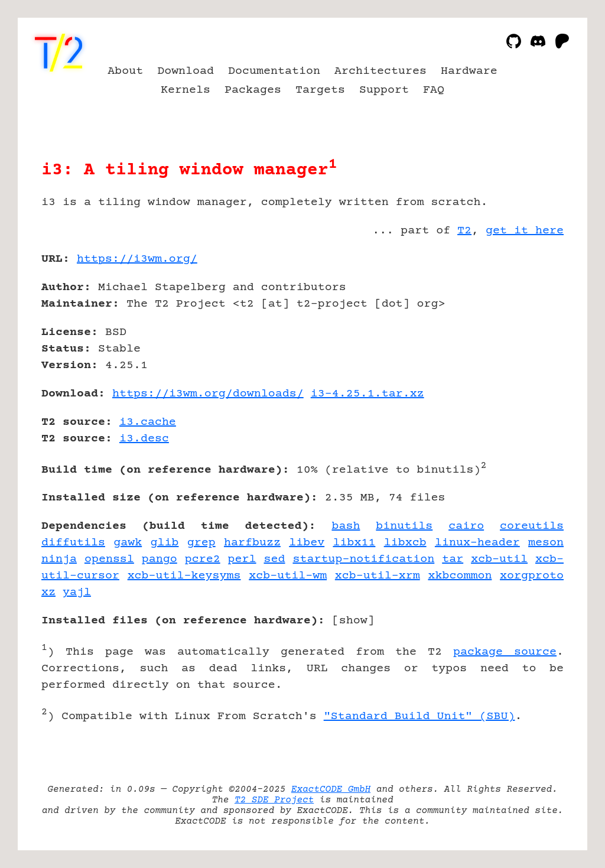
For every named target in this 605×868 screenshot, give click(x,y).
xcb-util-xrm (378, 576)
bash (346, 526)
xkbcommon (460, 576)
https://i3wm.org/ (137, 259)
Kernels (186, 90)
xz (48, 592)
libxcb (405, 543)
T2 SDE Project (274, 800)
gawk (128, 543)
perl (242, 559)
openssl (109, 559)
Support (384, 90)
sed (275, 559)
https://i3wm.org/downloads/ (208, 394)
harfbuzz (252, 543)
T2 (464, 231)
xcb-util (499, 559)
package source (505, 652)
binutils (404, 526)
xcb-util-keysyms (184, 576)
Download (186, 71)
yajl (77, 592)
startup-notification (363, 559)
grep (201, 543)
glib (164, 543)
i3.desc (144, 439)
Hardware (469, 71)
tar (453, 559)
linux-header (477, 543)
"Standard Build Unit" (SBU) (419, 716)
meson (546, 543)
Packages (253, 90)
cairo (466, 526)
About (125, 71)
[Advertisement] (528, 328)
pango (160, 559)
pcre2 (203, 559)
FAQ (434, 90)
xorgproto (532, 576)
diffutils (73, 543)
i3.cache (148, 422)
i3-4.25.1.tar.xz (367, 394)
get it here (525, 231)
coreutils (532, 526)
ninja (59, 559)
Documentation (274, 71)
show (353, 621)
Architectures (380, 71)
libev (307, 543)
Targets (320, 90)
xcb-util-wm (288, 576)
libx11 (354, 543)
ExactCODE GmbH (331, 789)
